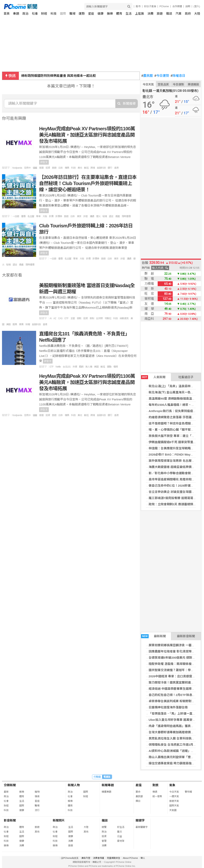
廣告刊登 (86, 858)
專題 (16, 14)
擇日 (138, 801)
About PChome (130, 858)
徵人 (143, 858)
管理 (104, 841)
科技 (54, 14)
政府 (188, 14)
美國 (96, 367)
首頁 (7, 14)
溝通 (92, 216)
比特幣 (99, 318)
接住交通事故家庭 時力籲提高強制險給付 (176, 763)
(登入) (197, 6)
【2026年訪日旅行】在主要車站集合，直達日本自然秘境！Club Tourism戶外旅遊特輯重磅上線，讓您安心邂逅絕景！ (88, 183)
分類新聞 (10, 785)
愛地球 (121, 841)
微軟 (79, 318)
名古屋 (31, 216)
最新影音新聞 (186, 636)
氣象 (172, 785)
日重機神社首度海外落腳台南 (168, 707)
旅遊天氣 (174, 801)
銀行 (110, 168)
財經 (44, 14)
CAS (60, 318)
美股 (8, 324)
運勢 (82, 14)
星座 (91, 14)
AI (50, 318)
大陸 (197, 14)
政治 (25, 14)
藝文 (120, 832)
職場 (72, 14)
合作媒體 (177, 6)
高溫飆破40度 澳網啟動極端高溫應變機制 (176, 399)
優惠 (23, 216)
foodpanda (17, 168)
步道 (85, 216)
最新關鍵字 (142, 827)
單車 (38, 216)
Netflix (58, 367)
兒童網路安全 (114, 858)
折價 (51, 216)
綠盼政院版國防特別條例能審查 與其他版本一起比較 (59, 76)
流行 (37, 810)
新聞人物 (74, 785)
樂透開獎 (193, 84)
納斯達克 (124, 318)
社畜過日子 (186, 377)
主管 (73, 318)
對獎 (155, 785)
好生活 (121, 827)
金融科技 (101, 168)
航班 (86, 168)
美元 (80, 168)
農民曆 (147, 76)
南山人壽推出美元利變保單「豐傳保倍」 (176, 757)
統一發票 (157, 796)
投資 (48, 168)
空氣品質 (163, 84)
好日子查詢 (150, 6)
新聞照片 (59, 820)
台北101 (67, 367)
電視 (116, 367)
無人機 (89, 367)
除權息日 (178, 76)
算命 (138, 792)
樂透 (155, 792)
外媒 (75, 367)
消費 (150, 14)
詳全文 (44, 162)
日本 (61, 168)
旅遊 (160, 14)
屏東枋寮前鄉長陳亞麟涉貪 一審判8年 (174, 645)
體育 (119, 14)
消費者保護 (99, 858)
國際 (63, 14)
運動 (109, 367)
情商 (37, 796)
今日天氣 (148, 84)
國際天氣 (174, 806)
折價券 (59, 216)
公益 (120, 836)
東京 (79, 216)
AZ (55, 318)
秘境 (105, 216)
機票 (67, 168)
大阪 (45, 216)
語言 (111, 216)
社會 (35, 14)
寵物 (37, 792)
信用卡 (27, 168)
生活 (129, 14)
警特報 (188, 792)
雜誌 (169, 14)
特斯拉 (108, 318)
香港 (116, 168)
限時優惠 (126, 216)
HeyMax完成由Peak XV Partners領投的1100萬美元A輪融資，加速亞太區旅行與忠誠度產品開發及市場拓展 (87, 135)
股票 (15, 324)
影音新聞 (10, 820)
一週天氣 (174, 796)
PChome (164, 6)
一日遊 (16, 216)
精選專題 (107, 792)
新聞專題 (108, 785)
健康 (100, 14)
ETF (66, 318)
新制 (92, 318)
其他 (37, 832)
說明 (188, 6)
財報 (28, 324)
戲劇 (81, 367)
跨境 (93, 168)
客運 (41, 168)
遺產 (118, 216)
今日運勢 (162, 76)
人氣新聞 (153, 377)
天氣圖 (173, 810)
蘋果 (21, 324)
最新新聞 (153, 636)
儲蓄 (35, 168)
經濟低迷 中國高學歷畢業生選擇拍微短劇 (176, 689)
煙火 (98, 216)
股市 (138, 6)
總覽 (104, 827)
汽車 (179, 14)
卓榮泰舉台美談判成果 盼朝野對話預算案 (176, 701)
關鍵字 (140, 820)
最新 (6, 792)
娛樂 (110, 14)
